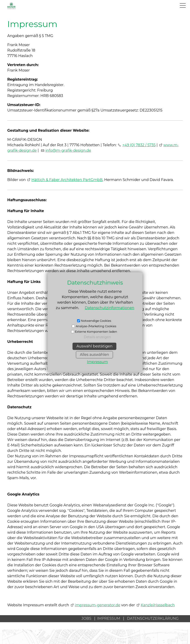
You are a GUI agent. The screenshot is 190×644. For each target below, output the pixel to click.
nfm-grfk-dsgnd (68, 150)
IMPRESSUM (110, 618)
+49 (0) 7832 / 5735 (139, 145)
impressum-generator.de (97, 605)
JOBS (86, 618)
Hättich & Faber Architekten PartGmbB (67, 180)
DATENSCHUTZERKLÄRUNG (153, 618)
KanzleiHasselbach (158, 605)
